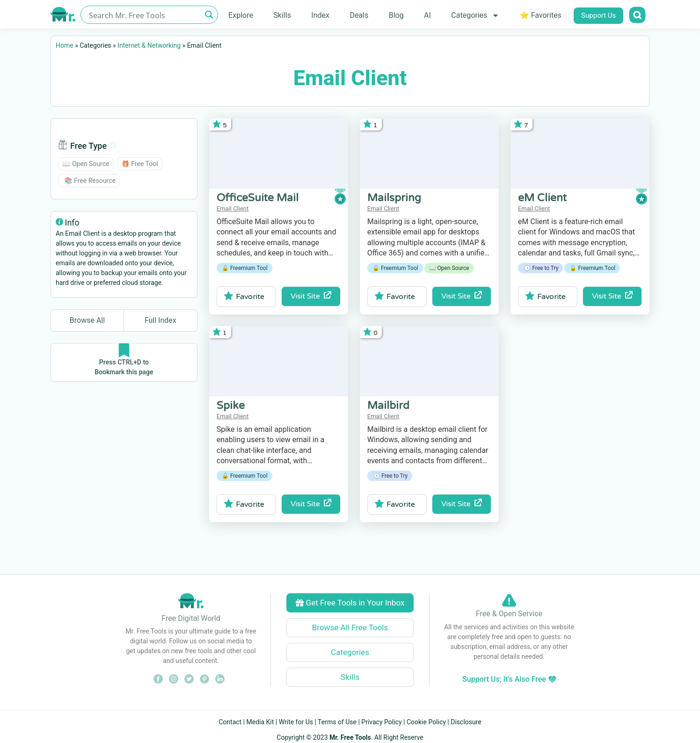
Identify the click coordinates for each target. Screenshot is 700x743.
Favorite (244, 296)
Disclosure (466, 722)
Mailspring (394, 198)
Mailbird (388, 406)
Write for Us (296, 722)
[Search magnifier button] (209, 15)
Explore (241, 15)
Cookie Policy (426, 722)
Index (320, 15)
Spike (231, 406)
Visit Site (311, 296)
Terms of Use (337, 722)
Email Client (233, 208)
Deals (359, 15)
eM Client (542, 198)
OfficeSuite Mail (258, 198)
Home (65, 45)
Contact (230, 722)
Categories (475, 15)
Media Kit (260, 722)
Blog (396, 15)
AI (427, 15)
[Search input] (144, 15)
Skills (282, 15)
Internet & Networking (149, 45)
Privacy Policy (381, 722)
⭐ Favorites (541, 15)
